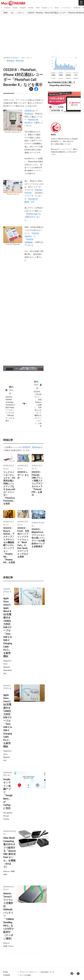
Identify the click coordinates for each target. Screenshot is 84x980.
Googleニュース (47, 8)
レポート (21, 13)
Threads (15, 8)
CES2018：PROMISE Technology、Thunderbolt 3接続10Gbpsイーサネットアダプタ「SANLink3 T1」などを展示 (10, 403)
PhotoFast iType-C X (33, 214)
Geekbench (77, 8)
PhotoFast (28, 114)
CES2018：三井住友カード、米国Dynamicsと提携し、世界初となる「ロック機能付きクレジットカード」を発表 (38, 403)
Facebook (7, 8)
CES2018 (28, 111)
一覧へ (24, 404)
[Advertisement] (42, 32)
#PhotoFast (20, 61)
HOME (5, 13)
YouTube (31, 8)
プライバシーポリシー (28, 972)
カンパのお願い (26, 975)
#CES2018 (11, 61)
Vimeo (57, 8)
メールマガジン (66, 8)
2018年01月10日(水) (11, 58)
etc (12, 13)
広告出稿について (47, 972)
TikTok (38, 8)
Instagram (23, 8)
